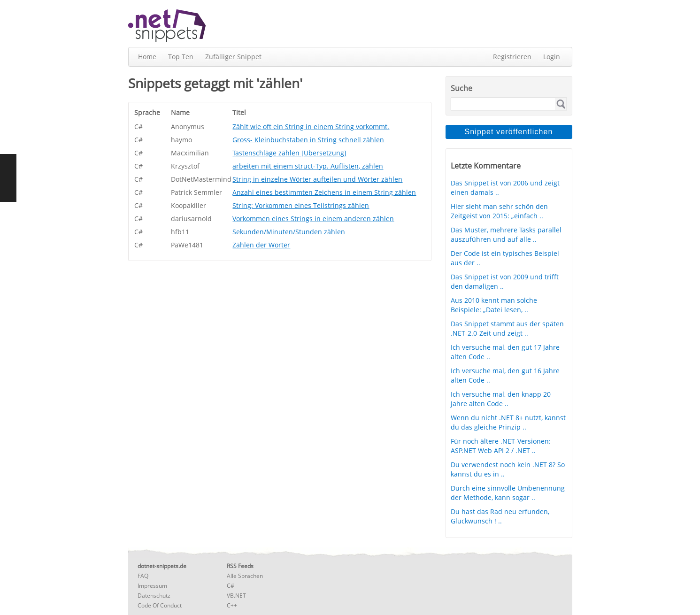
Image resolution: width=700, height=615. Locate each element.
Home (147, 57)
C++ (232, 605)
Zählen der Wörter (261, 245)
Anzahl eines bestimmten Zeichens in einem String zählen (324, 192)
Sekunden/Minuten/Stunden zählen (289, 232)
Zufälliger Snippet (233, 57)
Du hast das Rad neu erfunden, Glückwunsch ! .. (500, 516)
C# (231, 586)
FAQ (143, 576)
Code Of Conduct (160, 605)
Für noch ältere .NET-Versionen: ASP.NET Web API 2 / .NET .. (501, 446)
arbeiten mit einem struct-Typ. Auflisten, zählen (308, 166)
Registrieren (512, 57)
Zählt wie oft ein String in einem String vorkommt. (311, 127)
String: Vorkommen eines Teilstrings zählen (301, 205)
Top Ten (181, 57)
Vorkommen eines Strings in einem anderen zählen (313, 219)
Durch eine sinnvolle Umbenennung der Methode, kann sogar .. (508, 493)
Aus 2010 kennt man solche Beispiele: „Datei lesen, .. (494, 305)
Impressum (152, 586)
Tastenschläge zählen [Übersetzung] (289, 153)
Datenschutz (154, 596)
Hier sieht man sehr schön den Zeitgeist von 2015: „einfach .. (499, 211)
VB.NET (236, 596)
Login (552, 57)
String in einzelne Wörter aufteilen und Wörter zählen (317, 179)
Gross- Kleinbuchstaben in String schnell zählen (308, 140)
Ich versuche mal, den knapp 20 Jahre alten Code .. (501, 399)
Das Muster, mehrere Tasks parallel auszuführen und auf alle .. (506, 234)
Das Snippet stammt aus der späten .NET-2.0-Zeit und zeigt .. (507, 328)
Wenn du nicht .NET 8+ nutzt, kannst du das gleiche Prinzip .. (508, 422)
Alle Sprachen (245, 576)
